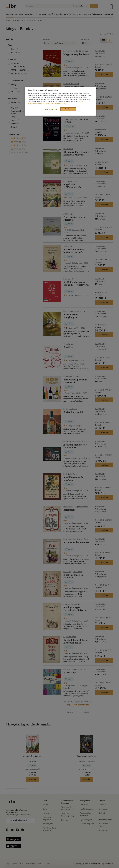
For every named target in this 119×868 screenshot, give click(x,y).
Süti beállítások (51, 110)
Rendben (68, 109)
